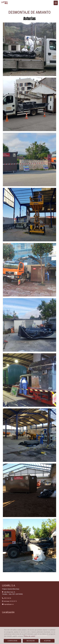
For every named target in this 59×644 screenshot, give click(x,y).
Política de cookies (29, 636)
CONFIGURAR (12, 641)
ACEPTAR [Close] (47, 641)
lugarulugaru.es (9, 604)
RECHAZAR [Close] (31, 641)
